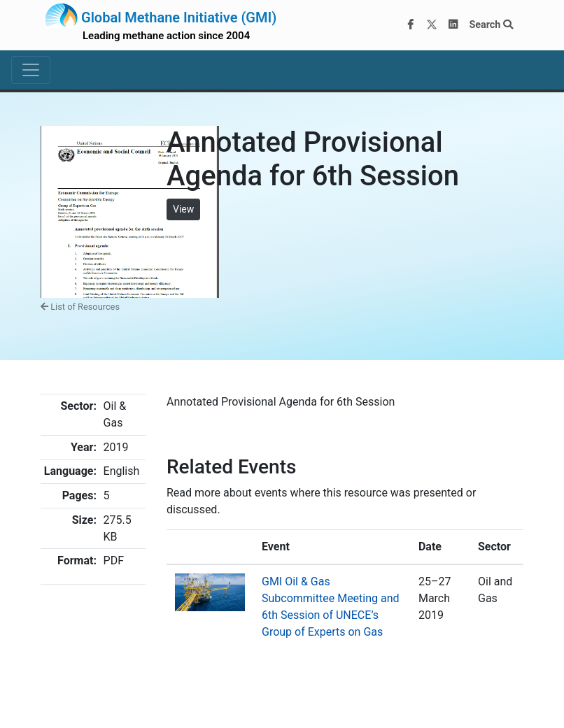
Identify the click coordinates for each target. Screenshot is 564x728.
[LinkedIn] (453, 25)
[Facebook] (411, 25)
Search (491, 25)
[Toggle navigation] (31, 70)
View (183, 209)
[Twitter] (432, 25)
